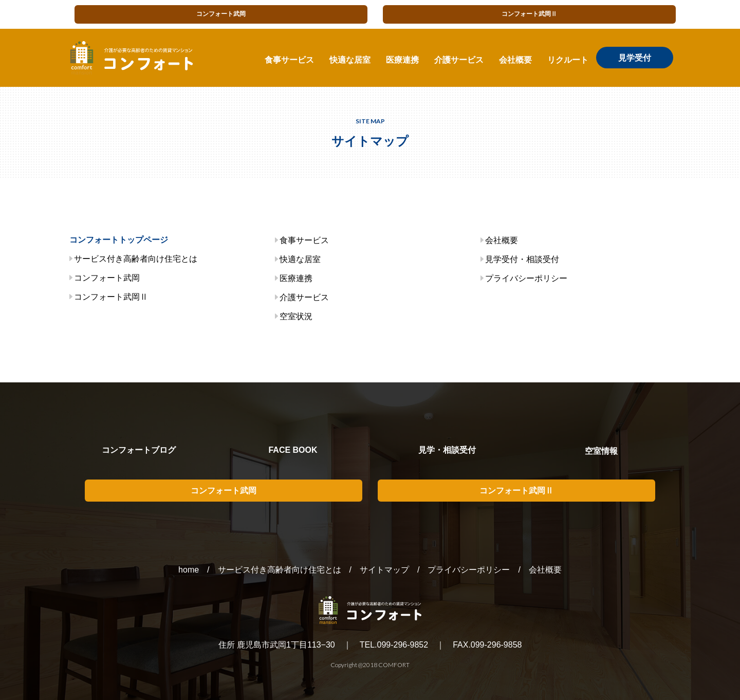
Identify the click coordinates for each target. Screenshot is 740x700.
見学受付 (635, 58)
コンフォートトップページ (119, 240)
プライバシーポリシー (526, 278)
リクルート (568, 60)
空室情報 (601, 451)
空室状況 (296, 316)
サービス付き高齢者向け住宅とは (136, 259)
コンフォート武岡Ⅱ (529, 14)
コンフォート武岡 (221, 14)
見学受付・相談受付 (522, 259)
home (189, 570)
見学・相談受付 (447, 450)
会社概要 (515, 60)
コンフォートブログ (139, 450)
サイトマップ (384, 570)
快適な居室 (350, 60)
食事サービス (289, 60)
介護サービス (459, 60)
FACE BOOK (293, 450)
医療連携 (402, 60)
